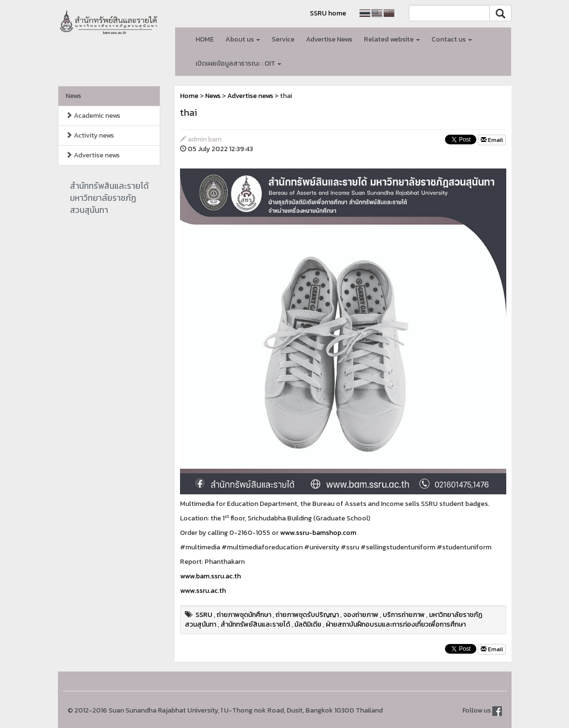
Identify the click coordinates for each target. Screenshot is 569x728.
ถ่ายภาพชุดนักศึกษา (244, 615)
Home (189, 96)
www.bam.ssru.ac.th (210, 576)
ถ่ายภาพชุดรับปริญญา (307, 615)
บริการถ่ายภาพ (404, 615)
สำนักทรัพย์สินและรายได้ (255, 624)
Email (492, 140)
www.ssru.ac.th (203, 591)
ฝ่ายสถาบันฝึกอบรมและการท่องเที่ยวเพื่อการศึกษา (396, 624)
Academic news (93, 116)
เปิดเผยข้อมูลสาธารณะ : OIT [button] (238, 63)
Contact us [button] (452, 39)
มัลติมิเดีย (308, 624)
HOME (205, 39)
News (73, 96)
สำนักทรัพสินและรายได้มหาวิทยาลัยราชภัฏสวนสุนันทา (109, 198)
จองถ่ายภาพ (361, 615)
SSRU (204, 615)
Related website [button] (392, 39)
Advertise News (329, 39)
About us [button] (243, 39)
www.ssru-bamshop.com (318, 533)
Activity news (90, 135)
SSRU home (328, 13)
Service (283, 39)
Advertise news (93, 155)
